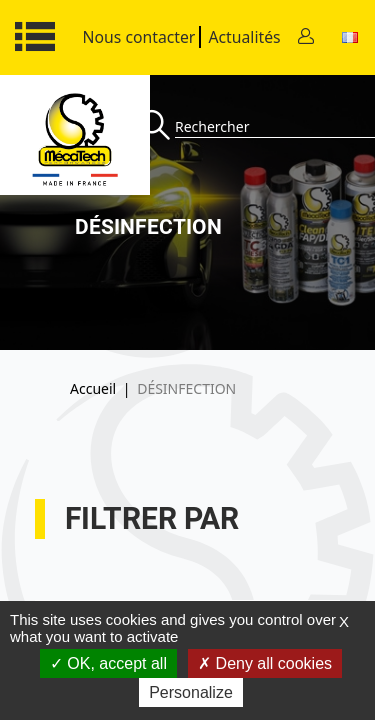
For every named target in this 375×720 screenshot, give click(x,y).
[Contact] (306, 37)
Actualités (244, 37)
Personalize (191, 692)
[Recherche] (157, 126)
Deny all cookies (265, 663)
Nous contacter (139, 37)
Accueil (93, 388)
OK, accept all (108, 663)
